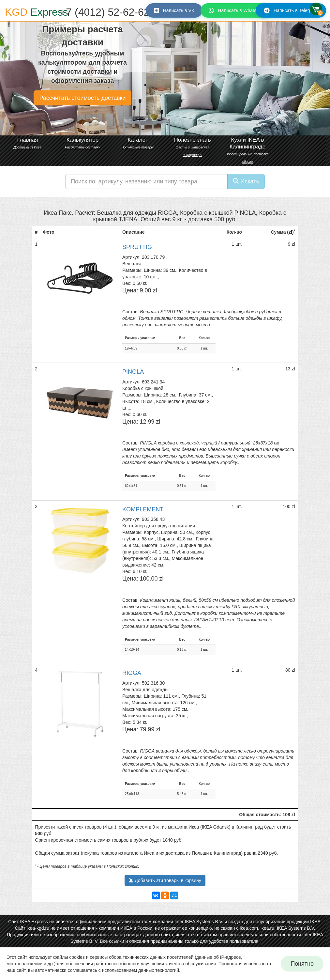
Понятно (302, 964)
